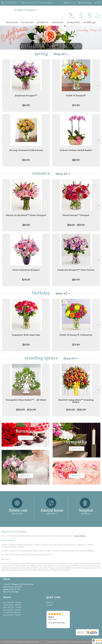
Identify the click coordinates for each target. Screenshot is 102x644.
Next (99, 86)
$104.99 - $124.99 (26, 410)
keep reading (80, 536)
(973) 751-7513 (11, 3)
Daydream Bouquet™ (26, 96)
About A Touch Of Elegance (14, 531)
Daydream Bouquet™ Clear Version (76, 270)
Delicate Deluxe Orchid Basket (76, 150)
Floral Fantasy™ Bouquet (76, 215)
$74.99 (76, 105)
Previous (3, 86)
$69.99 (26, 345)
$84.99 (26, 105)
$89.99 (76, 160)
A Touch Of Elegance (26, 10)
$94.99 (26, 160)
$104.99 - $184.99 (76, 410)
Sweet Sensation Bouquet (26, 270)
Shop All (59, 54)
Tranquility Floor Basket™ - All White (26, 400)
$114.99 (26, 280)
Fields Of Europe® (76, 96)
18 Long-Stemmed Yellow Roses (26, 150)
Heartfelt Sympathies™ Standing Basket (76, 401)
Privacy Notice (64, 642)
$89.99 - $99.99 (76, 225)
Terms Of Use (51, 642)
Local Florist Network (80, 642)
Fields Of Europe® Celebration (76, 335)
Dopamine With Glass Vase (26, 335)
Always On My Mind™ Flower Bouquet (26, 215)
